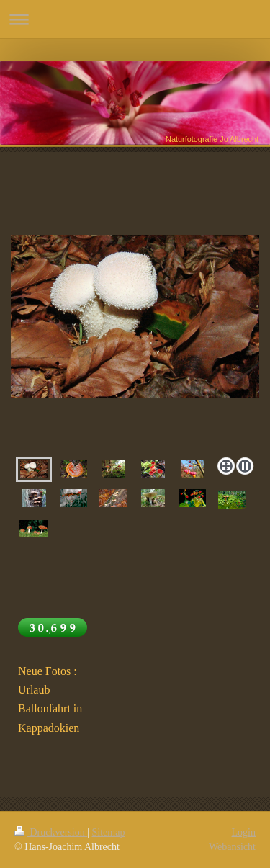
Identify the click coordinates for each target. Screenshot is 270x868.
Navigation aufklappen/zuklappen (135, 19)
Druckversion (51, 832)
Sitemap (109, 832)
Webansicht (232, 847)
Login (244, 832)
